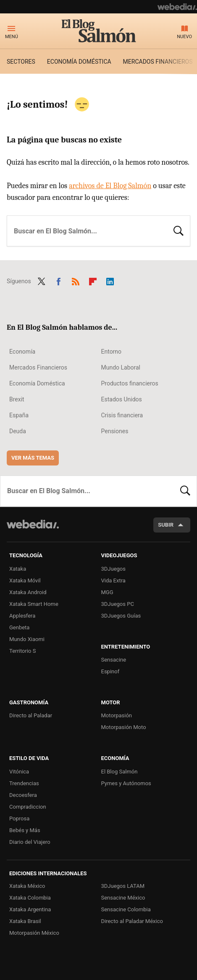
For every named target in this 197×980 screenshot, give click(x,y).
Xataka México (27, 886)
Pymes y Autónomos (126, 783)
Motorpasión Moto (124, 727)
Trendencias (24, 783)
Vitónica (19, 772)
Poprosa (19, 818)
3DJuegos (114, 569)
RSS (76, 280)
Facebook (58, 280)
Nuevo (184, 37)
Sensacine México (123, 898)
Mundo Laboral (121, 367)
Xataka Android (28, 592)
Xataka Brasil (25, 921)
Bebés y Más (25, 830)
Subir (166, 525)
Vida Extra (113, 581)
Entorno (112, 352)
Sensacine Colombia (126, 909)
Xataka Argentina (30, 909)
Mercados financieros (158, 62)
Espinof (110, 671)
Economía (22, 352)
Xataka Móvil (25, 581)
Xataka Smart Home (34, 604)
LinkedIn (110, 280)
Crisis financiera (122, 415)
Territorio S (22, 651)
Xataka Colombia (30, 898)
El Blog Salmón (99, 31)
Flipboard (93, 280)
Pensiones (115, 431)
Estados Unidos (122, 399)
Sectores (21, 62)
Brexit (17, 399)
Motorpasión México (34, 933)
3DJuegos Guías (121, 616)
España (19, 415)
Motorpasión (117, 715)
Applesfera (22, 616)
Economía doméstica (79, 62)
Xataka (18, 569)
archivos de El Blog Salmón (110, 186)
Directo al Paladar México (132, 921)
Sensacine (114, 660)
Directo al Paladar (31, 715)
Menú (12, 37)
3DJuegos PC (118, 604)
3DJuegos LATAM (123, 886)
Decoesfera (23, 795)
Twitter (42, 280)
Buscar (179, 230)
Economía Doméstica (37, 383)
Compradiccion (28, 807)
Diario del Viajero (30, 842)
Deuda (18, 431)
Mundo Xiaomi (27, 639)
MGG (107, 592)
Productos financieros (130, 383)
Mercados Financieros (38, 367)
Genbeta (19, 627)
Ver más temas (33, 458)
